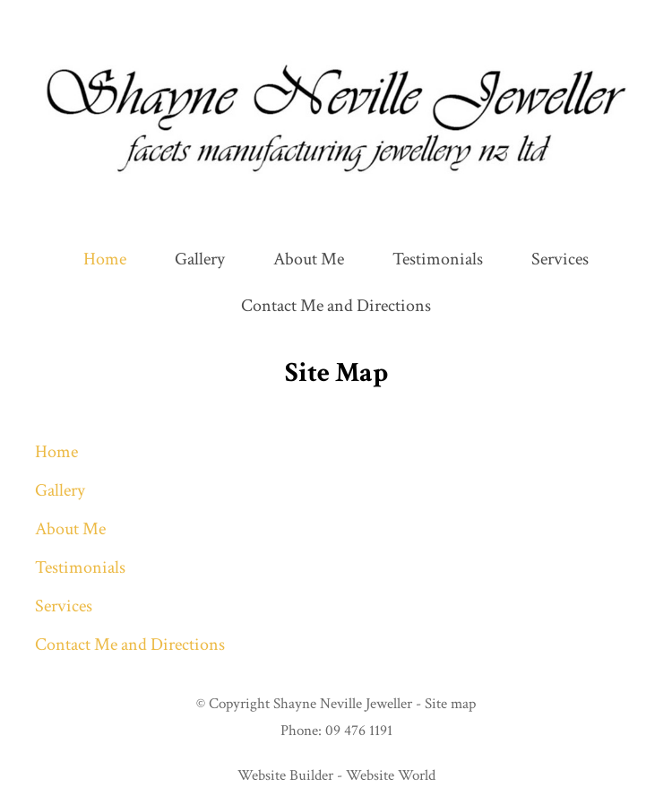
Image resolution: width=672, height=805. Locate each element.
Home (105, 259)
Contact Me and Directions (336, 306)
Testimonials (438, 259)
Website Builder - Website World (336, 775)
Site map (450, 704)
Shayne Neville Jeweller (343, 704)
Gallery (200, 259)
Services (560, 259)
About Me (309, 259)
